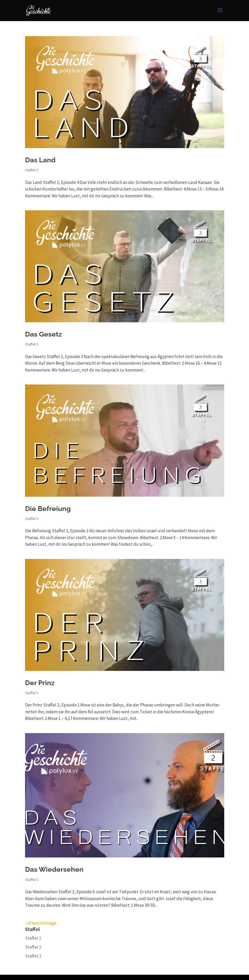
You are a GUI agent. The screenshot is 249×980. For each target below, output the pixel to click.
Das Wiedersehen (54, 869)
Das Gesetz (43, 334)
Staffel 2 (32, 880)
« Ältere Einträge (41, 923)
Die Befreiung (48, 509)
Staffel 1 (33, 938)
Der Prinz (40, 683)
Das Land (40, 160)
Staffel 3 (32, 170)
